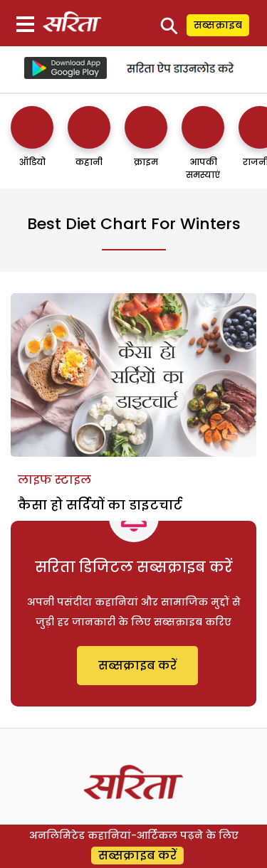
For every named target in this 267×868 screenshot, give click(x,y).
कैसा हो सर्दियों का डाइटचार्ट (100, 505)
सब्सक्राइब (218, 25)
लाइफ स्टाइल (54, 480)
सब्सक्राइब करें (137, 666)
